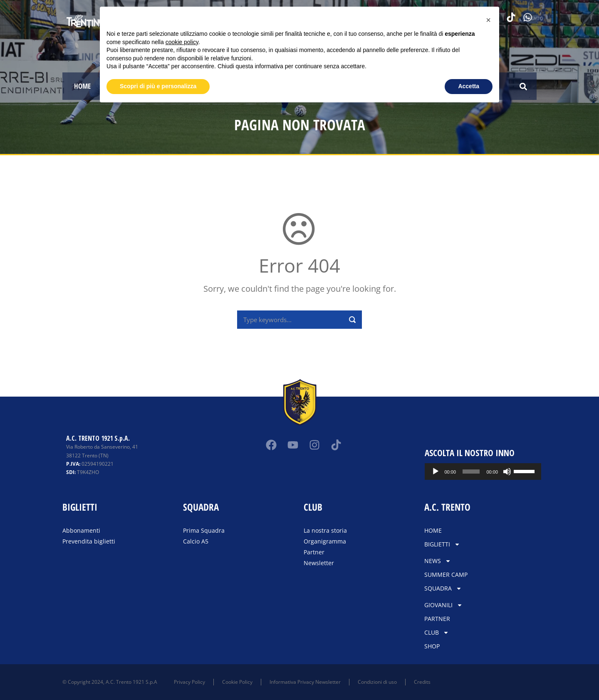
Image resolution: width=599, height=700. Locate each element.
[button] (523, 86)
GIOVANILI (443, 605)
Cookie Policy (237, 682)
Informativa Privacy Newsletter (305, 682)
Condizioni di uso (377, 682)
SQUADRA (443, 588)
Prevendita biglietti (89, 541)
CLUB (437, 633)
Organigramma (325, 541)
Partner (314, 552)
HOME (82, 86)
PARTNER (437, 619)
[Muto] (507, 472)
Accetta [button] (469, 86)
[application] (483, 472)
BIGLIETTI (442, 544)
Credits (422, 682)
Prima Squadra (204, 530)
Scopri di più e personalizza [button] (158, 86)
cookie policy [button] (182, 42)
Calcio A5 (196, 541)
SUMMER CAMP (446, 575)
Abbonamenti (81, 530)
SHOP (432, 646)
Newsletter (319, 563)
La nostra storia (325, 530)
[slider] (471, 472)
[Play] (436, 472)
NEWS (438, 561)
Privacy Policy (189, 682)
